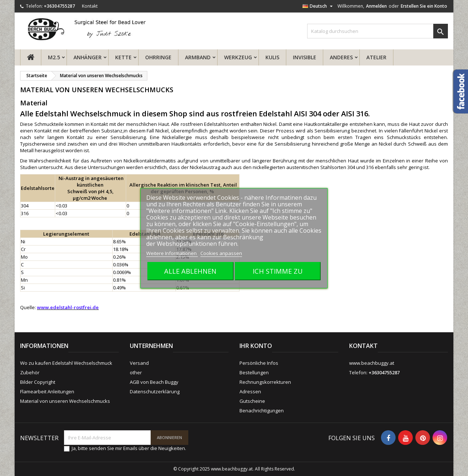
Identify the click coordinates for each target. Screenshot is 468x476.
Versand (139, 363)
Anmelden (376, 6)
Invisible (305, 57)
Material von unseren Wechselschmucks (65, 401)
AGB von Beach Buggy (154, 382)
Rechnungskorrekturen (265, 382)
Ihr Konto (256, 346)
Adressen (250, 391)
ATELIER (376, 57)
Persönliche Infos (259, 363)
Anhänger (88, 57)
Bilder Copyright (38, 382)
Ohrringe (158, 57)
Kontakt (90, 6)
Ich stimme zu (278, 271)
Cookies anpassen (221, 253)
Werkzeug (238, 57)
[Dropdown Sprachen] (318, 6)
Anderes (341, 57)
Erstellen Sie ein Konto (424, 6)
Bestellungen (254, 372)
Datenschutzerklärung (155, 391)
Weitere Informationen (172, 253)
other (136, 372)
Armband (198, 57)
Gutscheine (252, 401)
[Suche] (378, 31)
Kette (123, 57)
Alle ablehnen (190, 271)
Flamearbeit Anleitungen (47, 391)
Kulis (272, 57)
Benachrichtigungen (262, 411)
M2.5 (54, 57)
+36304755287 (59, 6)
